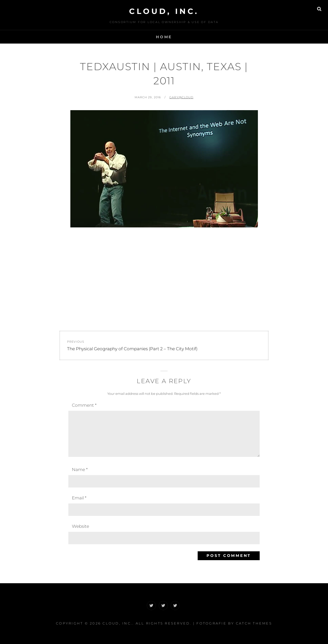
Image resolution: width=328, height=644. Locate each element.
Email (79, 498)
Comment (84, 405)
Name (80, 470)
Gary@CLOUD (181, 97)
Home (164, 37)
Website (80, 526)
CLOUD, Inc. (164, 11)
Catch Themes (254, 623)
